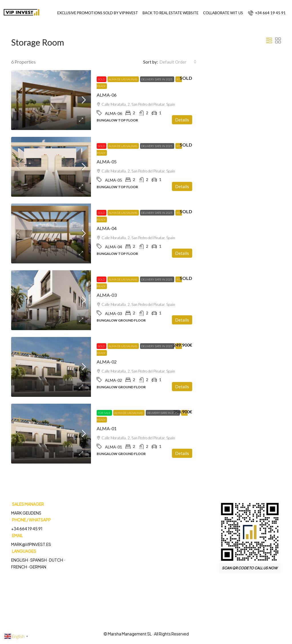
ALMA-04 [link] (107, 228)
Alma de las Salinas (123, 79)
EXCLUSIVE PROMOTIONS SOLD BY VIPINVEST (98, 13)
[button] (269, 40)
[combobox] (178, 62)
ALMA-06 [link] (107, 95)
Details (182, 120)
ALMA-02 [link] (107, 362)
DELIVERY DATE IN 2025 (157, 79)
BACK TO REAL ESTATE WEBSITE (171, 13)
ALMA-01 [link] (107, 428)
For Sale (104, 413)
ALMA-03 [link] (107, 295)
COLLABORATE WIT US (223, 13)
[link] (51, 100)
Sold (102, 79)
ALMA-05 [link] (107, 161)
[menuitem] (267, 13)
